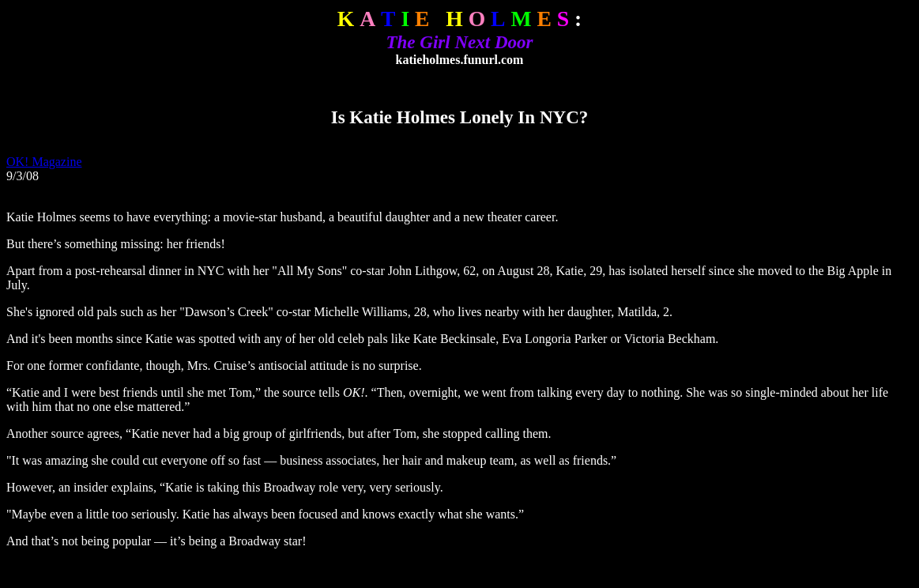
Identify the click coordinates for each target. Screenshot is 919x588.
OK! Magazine (44, 162)
